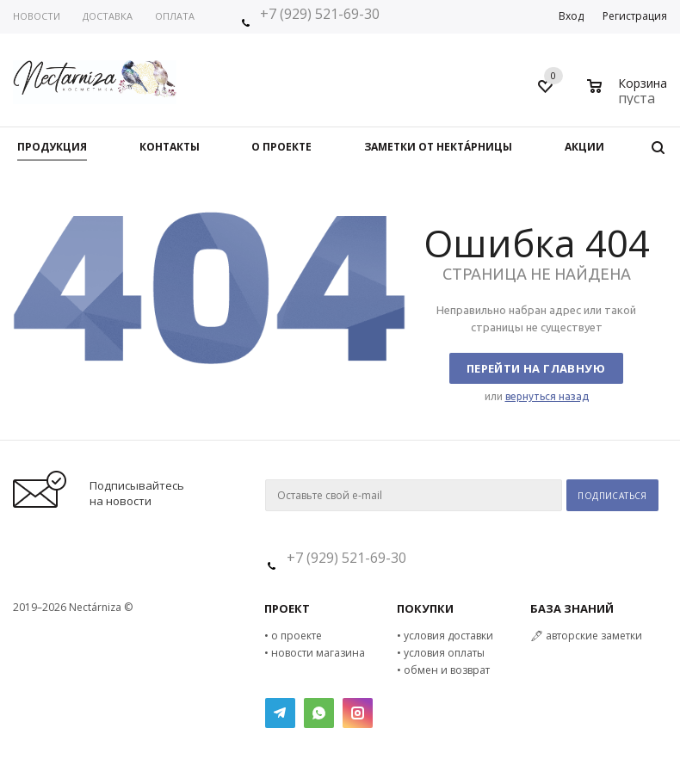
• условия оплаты (441, 653)
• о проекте (293, 636)
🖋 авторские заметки (586, 636)
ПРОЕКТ (287, 608)
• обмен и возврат (443, 670)
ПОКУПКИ (425, 608)
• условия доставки (445, 636)
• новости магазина (315, 653)
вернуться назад (547, 396)
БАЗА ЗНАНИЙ (572, 608)
